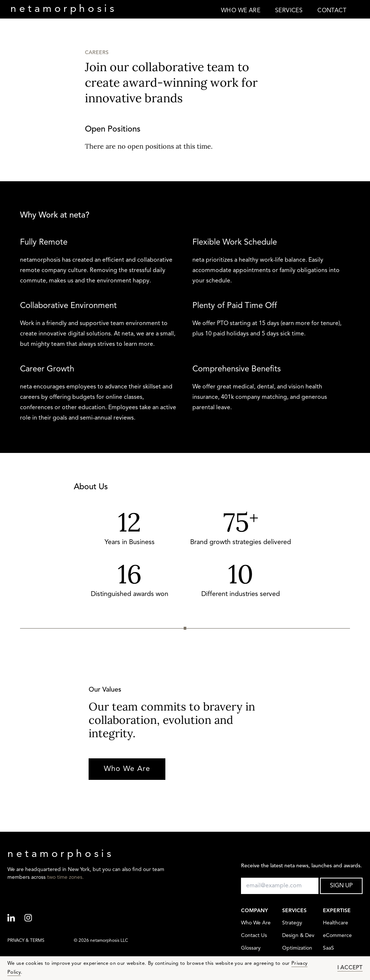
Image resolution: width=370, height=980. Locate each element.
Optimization (297, 948)
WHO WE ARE (241, 11)
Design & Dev (298, 936)
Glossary (251, 948)
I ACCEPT (350, 968)
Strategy (292, 923)
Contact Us (254, 936)
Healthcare (336, 923)
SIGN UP (341, 886)
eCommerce (337, 936)
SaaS (328, 948)
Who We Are (127, 769)
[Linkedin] (16, 918)
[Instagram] (33, 918)
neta (64, 9)
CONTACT (332, 11)
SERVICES (289, 11)
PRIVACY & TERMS (26, 941)
